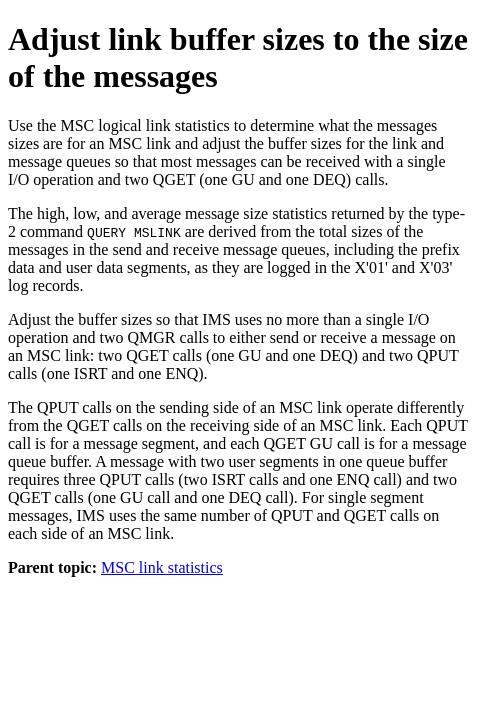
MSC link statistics (162, 567)
